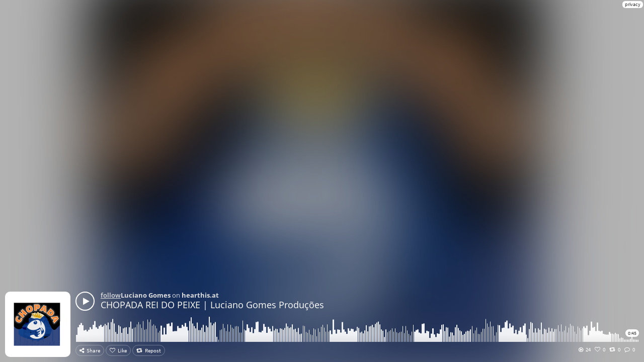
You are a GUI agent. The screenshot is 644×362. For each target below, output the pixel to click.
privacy (633, 4)
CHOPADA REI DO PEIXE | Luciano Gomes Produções (212, 305)
